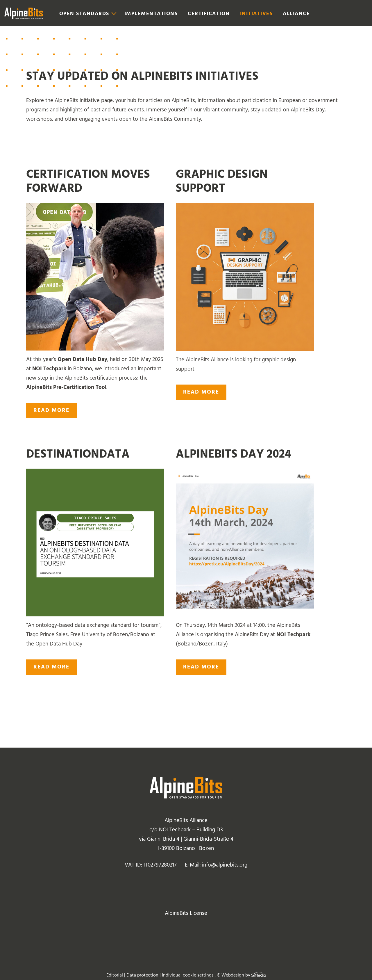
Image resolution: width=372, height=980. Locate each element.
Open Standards (84, 14)
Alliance (296, 14)
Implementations (151, 14)
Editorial (115, 975)
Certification (209, 14)
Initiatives (256, 14)
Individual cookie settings (188, 975)
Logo (24, 13)
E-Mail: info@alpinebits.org (216, 865)
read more (51, 410)
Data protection (142, 975)
